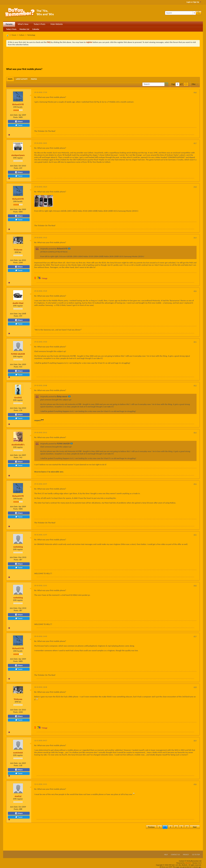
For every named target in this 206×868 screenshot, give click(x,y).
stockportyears (18, 155)
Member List (24, 29)
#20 (195, 291)
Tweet (19, 125)
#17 (195, 143)
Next (195, 827)
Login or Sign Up (194, 2)
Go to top (196, 855)
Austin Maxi (18, 303)
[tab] (10, 79)
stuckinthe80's (18, 445)
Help (166, 855)
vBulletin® (189, 863)
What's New (23, 24)
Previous (151, 827)
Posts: (16, 117)
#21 (195, 342)
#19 (195, 238)
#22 (195, 386)
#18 (195, 187)
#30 (195, 784)
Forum (14, 35)
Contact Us (175, 855)
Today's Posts (39, 24)
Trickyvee (18, 250)
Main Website (57, 24)
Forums (9, 24)
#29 (195, 741)
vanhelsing (18, 547)
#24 (195, 484)
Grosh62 (18, 398)
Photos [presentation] (34, 79)
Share (19, 121)
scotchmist (18, 753)
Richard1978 (18, 104)
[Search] (180, 13)
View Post (69, 249)
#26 (195, 586)
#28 (195, 687)
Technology (31, 35)
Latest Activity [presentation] (22, 79)
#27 (195, 637)
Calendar (36, 29)
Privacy (186, 855)
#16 (195, 93)
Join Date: (14, 115)
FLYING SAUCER (18, 354)
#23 (195, 433)
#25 (195, 535)
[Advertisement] (103, 58)
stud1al (18, 796)
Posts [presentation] (10, 79)
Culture (22, 35)
